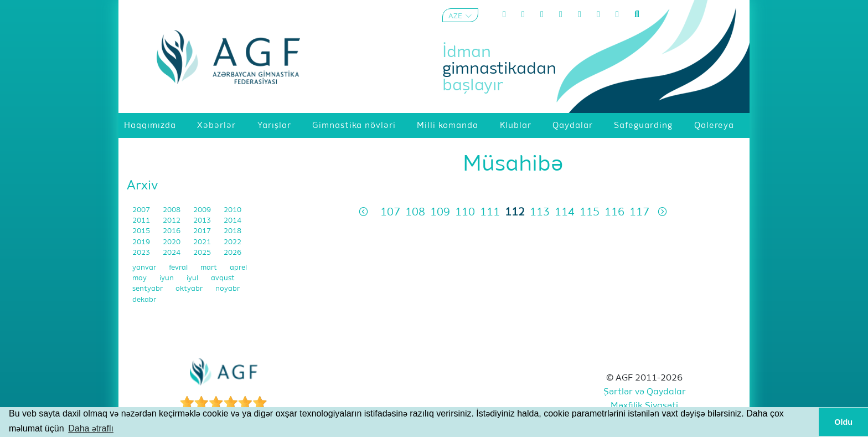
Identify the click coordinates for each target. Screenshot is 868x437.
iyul (193, 278)
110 (465, 212)
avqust (223, 278)
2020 (172, 242)
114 (565, 212)
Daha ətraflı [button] (91, 428)
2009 (203, 210)
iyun (167, 278)
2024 (172, 253)
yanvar (145, 268)
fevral (179, 268)
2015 (142, 231)
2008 (172, 210)
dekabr (144, 300)
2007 (142, 210)
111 (490, 212)
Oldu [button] (843, 422)
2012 (172, 221)
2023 (142, 253)
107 (390, 212)
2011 (142, 221)
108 (415, 212)
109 (440, 212)
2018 (232, 231)
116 (614, 212)
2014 (232, 221)
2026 (232, 253)
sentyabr (148, 289)
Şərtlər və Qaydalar (645, 392)
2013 (203, 221)
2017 (203, 231)
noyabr (228, 289)
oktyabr (190, 289)
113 (540, 212)
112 (515, 212)
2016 (172, 231)
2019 (142, 242)
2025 (203, 253)
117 (639, 212)
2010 (232, 210)
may (140, 278)
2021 (203, 242)
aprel (238, 268)
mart (210, 268)
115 (590, 212)
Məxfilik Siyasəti (644, 406)
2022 (232, 242)
